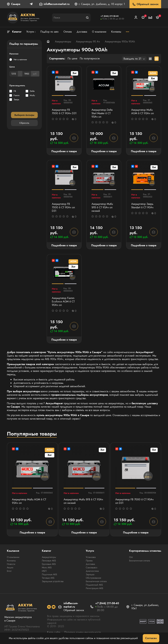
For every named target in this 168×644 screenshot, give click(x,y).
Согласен (151, 638)
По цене (72, 59)
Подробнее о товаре (64, 151)
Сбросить (24, 123)
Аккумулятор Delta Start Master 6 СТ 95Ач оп (102, 113)
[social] (49, 607)
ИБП (44, 571)
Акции (10, 567)
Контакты (11, 561)
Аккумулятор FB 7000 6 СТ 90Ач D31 (64, 112)
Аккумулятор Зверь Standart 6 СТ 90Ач (142, 206)
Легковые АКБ (49, 561)
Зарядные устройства (53, 581)
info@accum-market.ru (57, 4)
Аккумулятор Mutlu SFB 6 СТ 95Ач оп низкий (102, 207)
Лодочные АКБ (49, 574)
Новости (11, 564)
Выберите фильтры (24, 115)
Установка (91, 557)
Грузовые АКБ (49, 564)
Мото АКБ (47, 567)
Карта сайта (54, 632)
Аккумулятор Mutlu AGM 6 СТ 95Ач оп (142, 112)
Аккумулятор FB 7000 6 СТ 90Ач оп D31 (63, 207)
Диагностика (92, 571)
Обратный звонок (145, 4)
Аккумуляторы (63, 42)
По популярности (90, 59)
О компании (13, 557)
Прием (89, 561)
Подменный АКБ (94, 585)
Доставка (90, 564)
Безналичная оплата (96, 581)
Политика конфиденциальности (83, 632)
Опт (131, 557)
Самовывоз (92, 567)
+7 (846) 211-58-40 (110, 16)
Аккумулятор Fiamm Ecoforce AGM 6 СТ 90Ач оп (63, 302)
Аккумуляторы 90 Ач (88, 42)
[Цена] (14, 74)
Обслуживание (93, 578)
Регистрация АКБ (94, 588)
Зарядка (90, 574)
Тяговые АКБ (48, 578)
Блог (9, 571)
